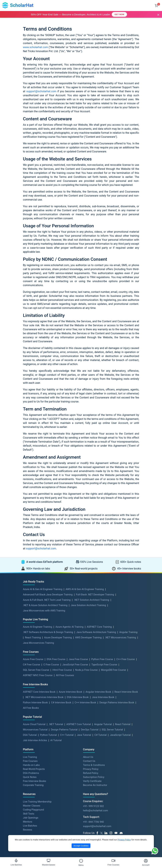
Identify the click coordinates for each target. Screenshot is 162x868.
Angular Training (128, 632)
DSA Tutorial (30, 735)
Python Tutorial (48, 735)
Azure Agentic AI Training (69, 627)
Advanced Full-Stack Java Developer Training (48, 595)
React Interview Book (126, 692)
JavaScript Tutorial (120, 735)
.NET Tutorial (56, 724)
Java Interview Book (103, 697)
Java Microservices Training (39, 643)
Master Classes (32, 806)
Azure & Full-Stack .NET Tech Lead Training (47, 600)
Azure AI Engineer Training (38, 627)
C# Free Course (32, 665)
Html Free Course (62, 670)
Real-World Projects (34, 769)
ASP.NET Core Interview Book (39, 692)
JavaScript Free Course (75, 665)
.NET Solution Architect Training (92, 600)
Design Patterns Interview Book (117, 703)
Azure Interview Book (70, 692)
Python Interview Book (35, 703)
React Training (33, 638)
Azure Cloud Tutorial (34, 724)
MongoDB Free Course (113, 670)
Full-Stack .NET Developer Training (95, 595)
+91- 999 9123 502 (94, 806)
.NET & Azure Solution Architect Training (45, 605)
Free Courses (30, 761)
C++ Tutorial (67, 735)
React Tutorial (123, 724)
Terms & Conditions (94, 765)
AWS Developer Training (88, 638)
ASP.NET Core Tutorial (79, 724)
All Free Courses (65, 675)
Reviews (28, 830)
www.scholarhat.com (36, 47)
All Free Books (31, 708)
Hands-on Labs (31, 765)
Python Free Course (102, 659)
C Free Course (51, 665)
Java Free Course (78, 659)
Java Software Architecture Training (96, 632)
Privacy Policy (91, 769)
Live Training (30, 757)
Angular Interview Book (98, 692)
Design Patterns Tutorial (64, 730)
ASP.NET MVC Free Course (38, 675)
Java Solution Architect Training (88, 605)
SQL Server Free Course (36, 670)
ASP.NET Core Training (99, 627)
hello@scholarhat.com (96, 811)
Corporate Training (33, 785)
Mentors (28, 822)
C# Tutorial (101, 735)
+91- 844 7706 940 (94, 822)
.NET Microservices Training (120, 638)
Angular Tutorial (103, 724)
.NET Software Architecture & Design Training (48, 632)
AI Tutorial (56, 740)
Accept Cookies (81, 846)
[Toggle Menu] (81, 861)
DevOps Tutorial (90, 730)
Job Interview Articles (35, 740)
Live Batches (30, 826)
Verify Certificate (92, 781)
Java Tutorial (84, 735)
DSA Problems (31, 773)
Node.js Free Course (87, 670)
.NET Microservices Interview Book (44, 697)
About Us (88, 757)
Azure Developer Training (58, 638)
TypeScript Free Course (104, 665)
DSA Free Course (56, 659)
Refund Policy (91, 773)
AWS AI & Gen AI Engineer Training (85, 589)
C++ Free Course (126, 659)
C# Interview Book (61, 703)
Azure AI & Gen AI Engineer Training (43, 589)
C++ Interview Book (85, 703)
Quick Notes (30, 777)
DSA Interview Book (78, 697)
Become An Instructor (95, 785)
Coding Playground (34, 810)
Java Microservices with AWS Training (44, 611)
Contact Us (89, 761)
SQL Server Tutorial (112, 730)
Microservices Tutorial (35, 730)
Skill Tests (29, 814)
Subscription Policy (94, 777)
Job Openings (31, 818)
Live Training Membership (37, 802)
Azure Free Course (33, 659)
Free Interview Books (35, 781)
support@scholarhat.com (41, 91)
